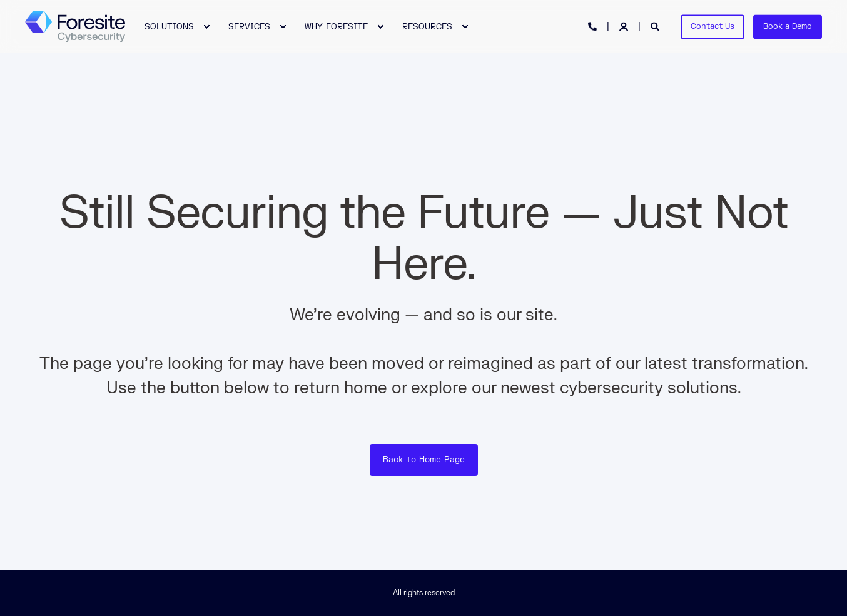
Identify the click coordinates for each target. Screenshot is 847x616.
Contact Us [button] (713, 26)
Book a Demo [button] (788, 26)
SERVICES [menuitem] (249, 26)
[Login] (625, 26)
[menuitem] (171, 27)
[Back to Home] (75, 27)
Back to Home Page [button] (424, 460)
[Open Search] (656, 26)
